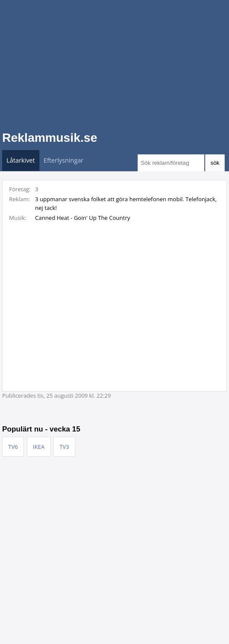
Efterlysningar (64, 160)
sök (215, 163)
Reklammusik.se (50, 138)
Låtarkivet (21, 160)
